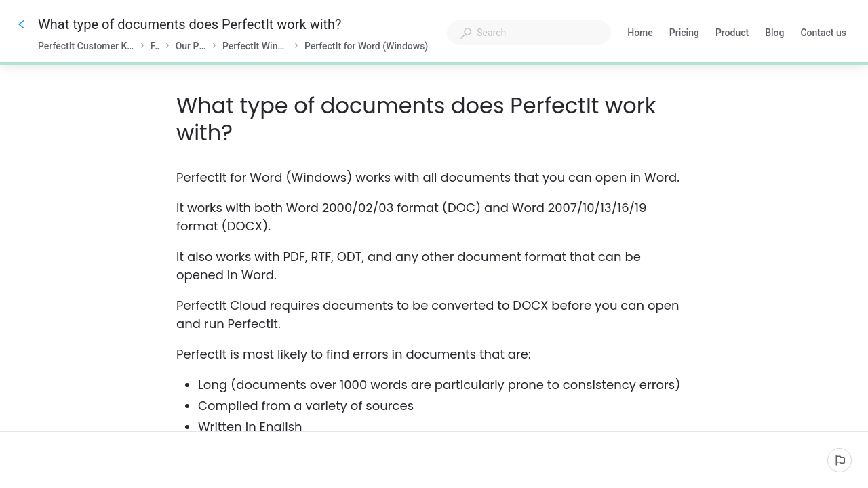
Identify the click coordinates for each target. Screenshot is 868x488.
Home (640, 34)
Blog (774, 34)
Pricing (684, 34)
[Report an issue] (840, 460)
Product (732, 34)
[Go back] (22, 24)
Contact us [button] (823, 33)
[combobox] (529, 33)
